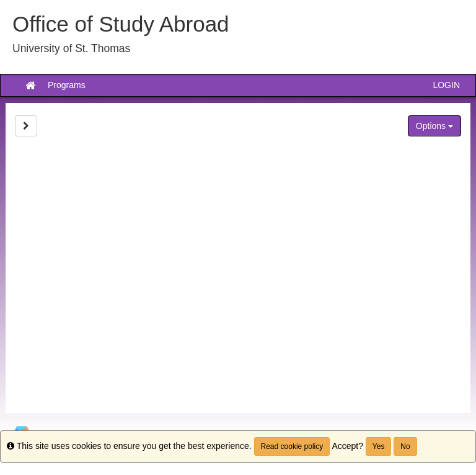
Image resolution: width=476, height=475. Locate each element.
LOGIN (446, 85)
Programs (67, 85)
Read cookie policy (292, 446)
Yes (379, 446)
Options (434, 126)
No (405, 446)
